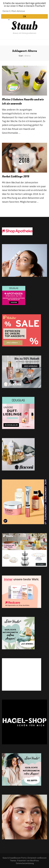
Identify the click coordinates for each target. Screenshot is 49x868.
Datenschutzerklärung (25, 863)
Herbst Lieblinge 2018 (16, 176)
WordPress (34, 861)
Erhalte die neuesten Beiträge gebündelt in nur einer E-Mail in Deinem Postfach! (25, 5)
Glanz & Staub (25, 20)
